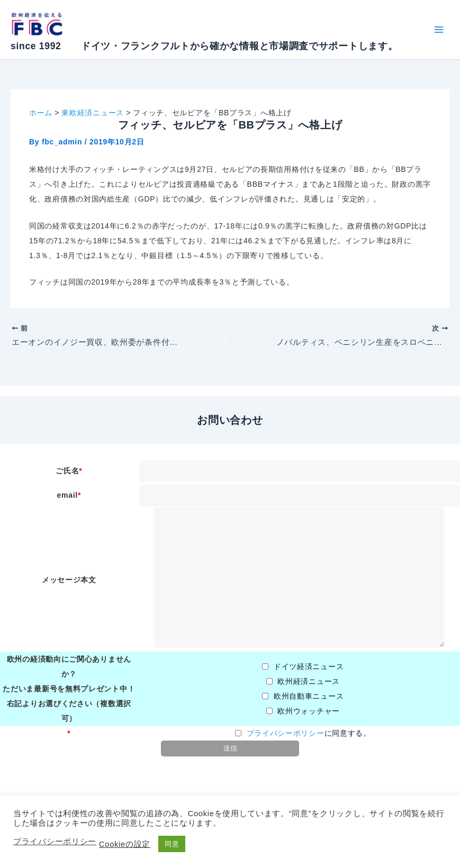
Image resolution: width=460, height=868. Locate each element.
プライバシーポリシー (286, 733)
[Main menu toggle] (439, 30)
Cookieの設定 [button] (125, 844)
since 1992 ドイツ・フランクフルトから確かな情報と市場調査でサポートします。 (204, 46)
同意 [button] (172, 844)
